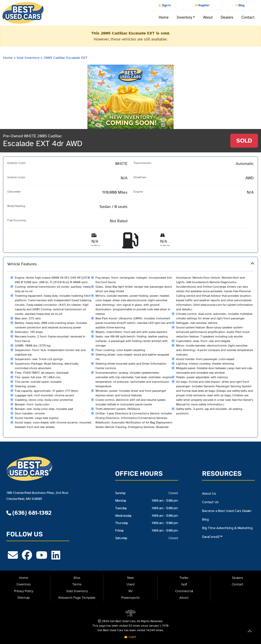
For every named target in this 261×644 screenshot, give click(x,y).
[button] (130, 347)
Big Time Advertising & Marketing (227, 528)
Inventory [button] (184, 17)
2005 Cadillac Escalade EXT (66, 58)
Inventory (23, 584)
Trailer (184, 578)
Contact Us (210, 502)
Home (164, 17)
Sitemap (24, 598)
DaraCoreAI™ (212, 537)
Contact (248, 17)
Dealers (227, 17)
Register (204, 5)
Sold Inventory (28, 58)
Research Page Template (77, 598)
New (130, 578)
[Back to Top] (250, 632)
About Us (209, 493)
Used (130, 584)
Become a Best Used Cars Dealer (227, 511)
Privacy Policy (24, 591)
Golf (184, 584)
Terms (77, 584)
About (208, 17)
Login (130, 637)
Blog (241, 5)
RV (130, 591)
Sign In (166, 5)
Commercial (184, 591)
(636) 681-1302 (29, 513)
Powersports (130, 598)
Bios (77, 578)
